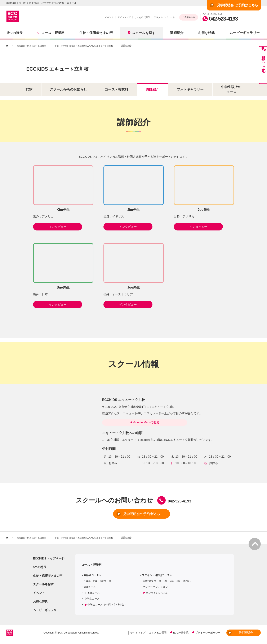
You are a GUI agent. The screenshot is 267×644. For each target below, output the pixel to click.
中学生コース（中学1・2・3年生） (107, 606)
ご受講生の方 (189, 17)
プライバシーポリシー (208, 635)
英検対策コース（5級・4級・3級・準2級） (167, 583)
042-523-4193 (220, 19)
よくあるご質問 (142, 17)
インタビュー (63, 227)
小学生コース (92, 601)
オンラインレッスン (157, 595)
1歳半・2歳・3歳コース (98, 583)
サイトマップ (124, 17)
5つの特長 (15, 33)
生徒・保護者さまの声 (96, 33)
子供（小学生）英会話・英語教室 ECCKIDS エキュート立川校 (96, 46)
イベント (109, 17)
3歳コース (90, 589)
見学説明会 (240, 635)
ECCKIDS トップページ (49, 560)
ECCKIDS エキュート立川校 (86, 67)
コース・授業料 (51, 33)
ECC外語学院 (181, 635)
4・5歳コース (92, 595)
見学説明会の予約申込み (127, 516)
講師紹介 (177, 33)
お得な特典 (206, 33)
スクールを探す (141, 33)
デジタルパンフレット (164, 17)
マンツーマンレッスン (155, 589)
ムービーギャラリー (46, 612)
